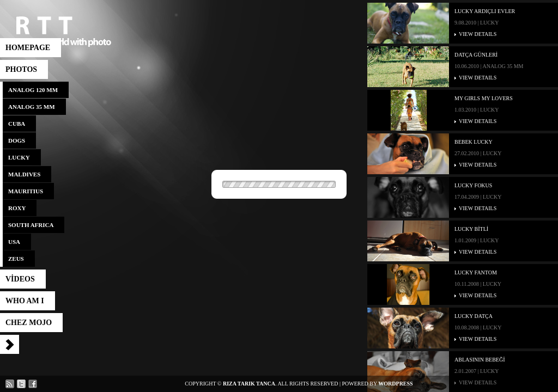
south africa (31, 225)
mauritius (26, 191)
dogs (17, 140)
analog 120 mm (33, 90)
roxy (17, 208)
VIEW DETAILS (478, 34)
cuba (17, 124)
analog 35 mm (32, 107)
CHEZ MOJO (29, 323)
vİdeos (20, 279)
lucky (19, 157)
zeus (16, 259)
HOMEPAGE (28, 48)
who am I (25, 301)
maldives (24, 174)
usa (14, 242)
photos (21, 69)
